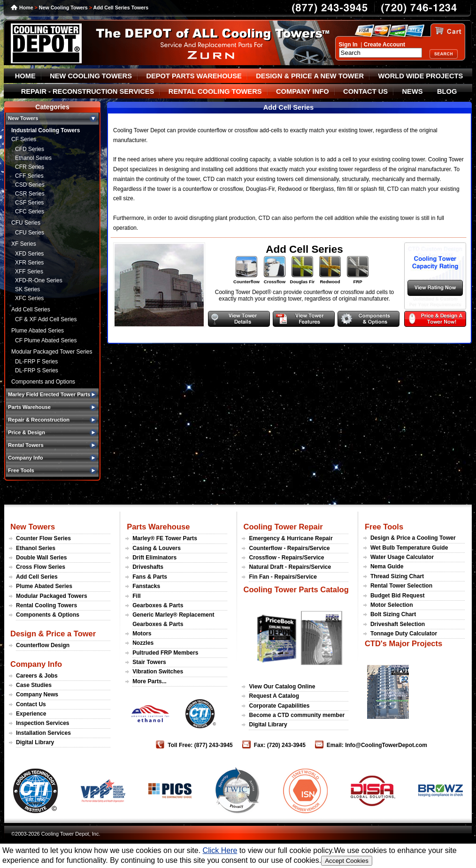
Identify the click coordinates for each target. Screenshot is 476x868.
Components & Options (48, 615)
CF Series (24, 139)
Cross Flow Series (41, 567)
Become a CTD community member (297, 715)
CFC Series (30, 211)
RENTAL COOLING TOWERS (215, 91)
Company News (37, 694)
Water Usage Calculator (402, 557)
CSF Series (29, 203)
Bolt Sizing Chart (393, 614)
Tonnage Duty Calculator (404, 634)
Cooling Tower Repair (283, 527)
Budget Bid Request (398, 596)
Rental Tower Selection (401, 586)
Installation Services (43, 733)
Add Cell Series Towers (121, 8)
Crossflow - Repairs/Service (286, 558)
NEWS (413, 91)
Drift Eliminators (154, 558)
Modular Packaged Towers (52, 596)
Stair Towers (149, 662)
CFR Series (30, 167)
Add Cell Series (31, 309)
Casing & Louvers (157, 548)
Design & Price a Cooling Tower (413, 538)
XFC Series (29, 298)
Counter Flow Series (43, 538)
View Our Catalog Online (282, 687)
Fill (136, 596)
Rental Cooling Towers (46, 605)
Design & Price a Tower (53, 634)
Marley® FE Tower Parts (165, 538)
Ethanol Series (33, 158)
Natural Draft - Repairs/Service (290, 567)
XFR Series (29, 263)
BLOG (447, 91)
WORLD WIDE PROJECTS (421, 76)
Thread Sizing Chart (397, 576)
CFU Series (26, 223)
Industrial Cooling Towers (46, 130)
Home (26, 8)
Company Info (36, 664)
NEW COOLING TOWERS (91, 76)
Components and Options (43, 382)
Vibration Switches (158, 672)
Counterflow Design (43, 645)
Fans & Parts (150, 577)
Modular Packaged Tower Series (52, 352)
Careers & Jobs (37, 676)
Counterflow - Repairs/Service (289, 548)
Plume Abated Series (38, 331)
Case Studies (34, 685)
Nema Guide (387, 566)
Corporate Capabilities (279, 706)
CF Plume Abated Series (46, 340)
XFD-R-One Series (39, 280)
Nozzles (143, 643)
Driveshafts (148, 567)
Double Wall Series (41, 558)
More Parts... (150, 681)
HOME (25, 76)
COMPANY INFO (303, 91)
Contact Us (31, 704)
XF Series (24, 244)
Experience (31, 714)
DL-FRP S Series (37, 370)
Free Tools (384, 527)
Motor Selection (392, 605)
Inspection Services (43, 723)
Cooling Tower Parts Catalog (296, 589)
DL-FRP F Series (36, 362)
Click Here (220, 850)
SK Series (27, 289)
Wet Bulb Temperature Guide (409, 548)
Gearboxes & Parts (158, 605)
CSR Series (30, 194)
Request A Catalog (274, 696)
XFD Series (29, 254)
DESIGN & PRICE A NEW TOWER (310, 76)
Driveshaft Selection (398, 624)
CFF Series (29, 176)
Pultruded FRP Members (165, 653)
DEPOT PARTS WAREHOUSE (194, 76)
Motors (142, 634)
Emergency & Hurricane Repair (291, 538)
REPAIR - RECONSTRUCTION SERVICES (88, 91)
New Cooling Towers (63, 8)
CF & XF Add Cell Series (46, 319)
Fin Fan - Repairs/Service (283, 577)
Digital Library (35, 742)
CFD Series (30, 149)
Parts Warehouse (158, 527)
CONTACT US (365, 91)
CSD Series (30, 185)
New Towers (33, 527)
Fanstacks (146, 586)
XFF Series (29, 272)
